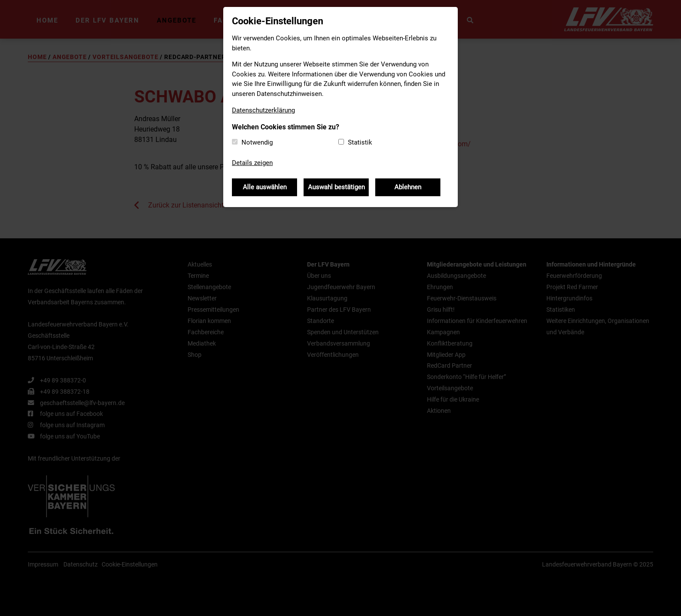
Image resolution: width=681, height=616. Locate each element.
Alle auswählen (265, 187)
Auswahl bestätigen (336, 187)
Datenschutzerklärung (263, 110)
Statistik (360, 142)
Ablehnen (408, 187)
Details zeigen (252, 163)
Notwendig (257, 142)
